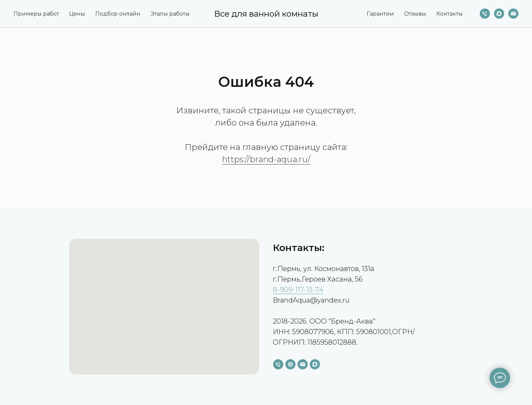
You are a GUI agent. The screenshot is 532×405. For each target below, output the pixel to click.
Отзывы (415, 14)
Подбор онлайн (118, 14)
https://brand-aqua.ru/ (266, 159)
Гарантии (380, 14)
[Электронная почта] (513, 14)
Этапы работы (170, 14)
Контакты (450, 14)
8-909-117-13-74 (298, 290)
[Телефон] (485, 14)
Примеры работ (36, 14)
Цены (77, 14)
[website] (290, 364)
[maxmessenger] (499, 14)
